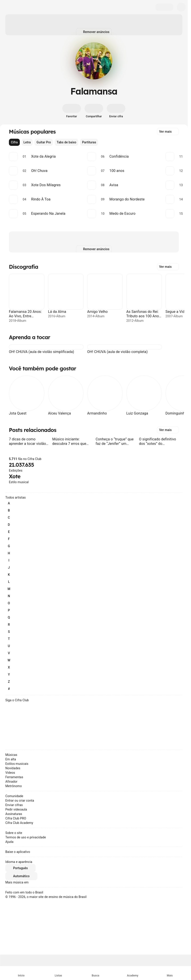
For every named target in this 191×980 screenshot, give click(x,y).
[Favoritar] (72, 111)
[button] (12, 347)
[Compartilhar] (94, 111)
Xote (15, 476)
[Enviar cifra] (116, 111)
